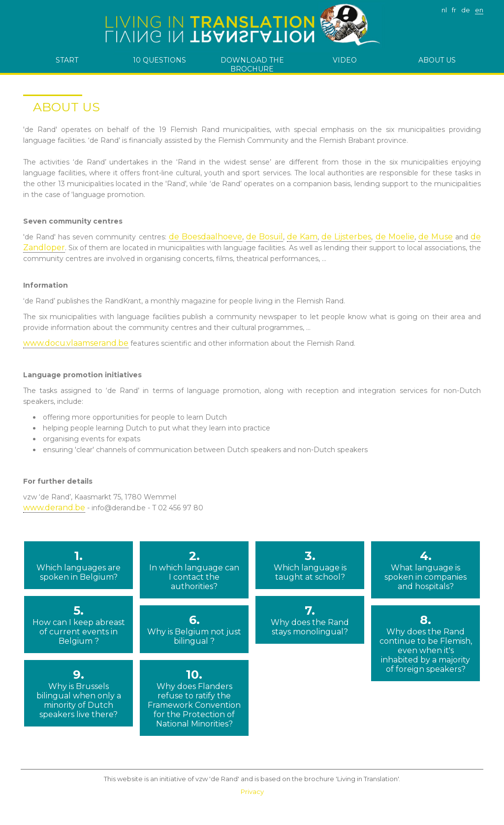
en (479, 10)
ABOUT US (437, 60)
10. (194, 698)
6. (194, 629)
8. (425, 643)
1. (79, 565)
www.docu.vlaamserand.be (76, 343)
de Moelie (395, 237)
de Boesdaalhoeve (205, 237)
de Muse (436, 237)
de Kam (302, 237)
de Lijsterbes (346, 237)
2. (194, 570)
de (466, 10)
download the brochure (252, 64)
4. (425, 570)
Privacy (252, 792)
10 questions (159, 60)
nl (444, 10)
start (67, 60)
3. (310, 565)
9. (79, 693)
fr (454, 10)
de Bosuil (265, 237)
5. (79, 625)
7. (310, 620)
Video (345, 60)
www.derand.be (54, 508)
